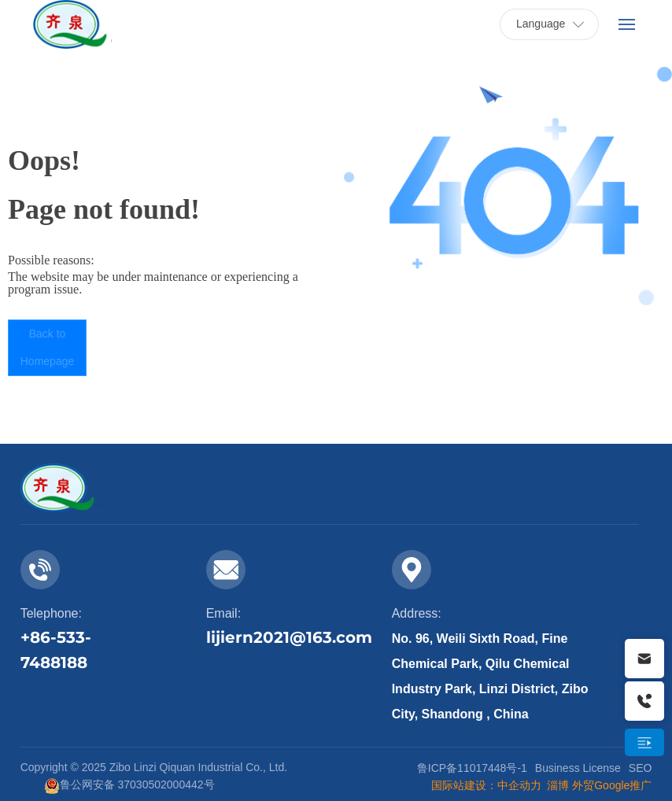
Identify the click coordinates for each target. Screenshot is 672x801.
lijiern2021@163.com (289, 637)
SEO (641, 768)
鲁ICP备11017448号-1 (472, 768)
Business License (578, 768)
